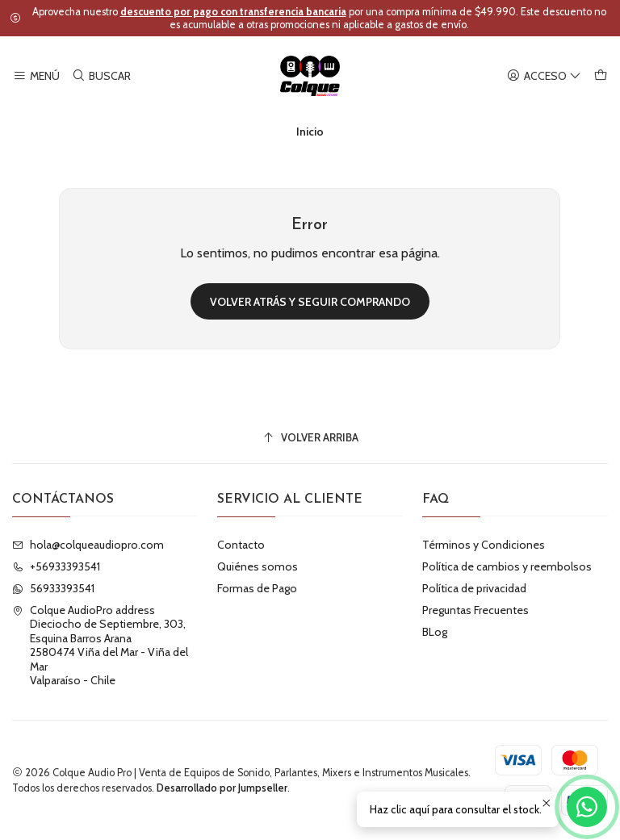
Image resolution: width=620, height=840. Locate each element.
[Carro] (601, 76)
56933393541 (53, 588)
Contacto (241, 545)
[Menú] (36, 76)
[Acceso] (544, 76)
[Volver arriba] (310, 438)
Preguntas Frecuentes (475, 610)
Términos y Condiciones (484, 545)
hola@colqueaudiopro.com (88, 545)
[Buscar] (101, 76)
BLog (435, 632)
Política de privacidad (474, 588)
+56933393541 (56, 566)
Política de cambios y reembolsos (507, 566)
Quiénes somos (258, 566)
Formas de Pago (257, 588)
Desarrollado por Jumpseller (222, 788)
